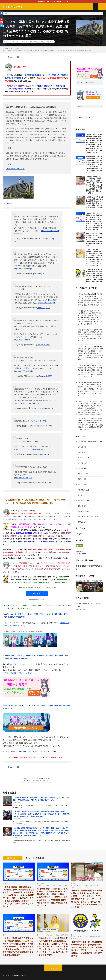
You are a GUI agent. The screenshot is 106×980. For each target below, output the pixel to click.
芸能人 (58, 935)
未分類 (80, 495)
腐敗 (51, 42)
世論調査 (53, 885)
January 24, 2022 (44, 308)
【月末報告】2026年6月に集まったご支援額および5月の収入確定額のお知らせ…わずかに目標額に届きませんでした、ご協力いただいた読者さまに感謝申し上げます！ (95, 203)
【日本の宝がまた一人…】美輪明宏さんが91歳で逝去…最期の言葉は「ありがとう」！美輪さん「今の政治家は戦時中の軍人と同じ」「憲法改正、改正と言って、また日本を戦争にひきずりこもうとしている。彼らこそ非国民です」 (94, 258)
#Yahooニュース (20, 449)
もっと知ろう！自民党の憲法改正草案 (90, 442)
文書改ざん (42, 42)
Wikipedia (10, 203)
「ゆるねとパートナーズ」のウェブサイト (25, 752)
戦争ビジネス (51, 935)
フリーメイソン (84, 937)
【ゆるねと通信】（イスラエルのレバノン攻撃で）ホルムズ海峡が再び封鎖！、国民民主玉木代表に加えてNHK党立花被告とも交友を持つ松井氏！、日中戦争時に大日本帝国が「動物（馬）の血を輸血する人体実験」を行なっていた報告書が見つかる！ (90, 317)
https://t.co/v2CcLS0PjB (23, 269)
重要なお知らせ (83, 522)
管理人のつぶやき (84, 511)
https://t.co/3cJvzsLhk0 (35, 449)
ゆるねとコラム (83, 447)
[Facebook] (2, 13)
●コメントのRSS (81, 554)
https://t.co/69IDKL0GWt (50, 231)
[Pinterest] (2, 19)
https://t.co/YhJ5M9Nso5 (23, 340)
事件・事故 (29, 42)
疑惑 (48, 42)
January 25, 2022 (43, 274)
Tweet (10, 57)
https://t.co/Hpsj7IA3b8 (31, 403)
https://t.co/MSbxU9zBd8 (23, 371)
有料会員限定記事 (84, 490)
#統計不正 (18, 234)
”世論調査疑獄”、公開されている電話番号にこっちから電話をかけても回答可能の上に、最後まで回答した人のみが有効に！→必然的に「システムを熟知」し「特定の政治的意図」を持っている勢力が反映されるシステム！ (94, 165)
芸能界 (62, 935)
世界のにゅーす (83, 474)
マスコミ (41, 885)
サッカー (75, 885)
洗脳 (66, 885)
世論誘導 (47, 885)
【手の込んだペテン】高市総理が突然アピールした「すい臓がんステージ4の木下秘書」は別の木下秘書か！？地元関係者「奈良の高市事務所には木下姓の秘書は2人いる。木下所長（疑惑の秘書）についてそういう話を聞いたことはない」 (90, 353)
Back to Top (53, 968)
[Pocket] (2, 22)
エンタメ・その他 (84, 458)
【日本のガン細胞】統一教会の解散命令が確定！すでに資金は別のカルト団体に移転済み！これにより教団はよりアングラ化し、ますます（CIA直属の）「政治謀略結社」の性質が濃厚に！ (95, 276)
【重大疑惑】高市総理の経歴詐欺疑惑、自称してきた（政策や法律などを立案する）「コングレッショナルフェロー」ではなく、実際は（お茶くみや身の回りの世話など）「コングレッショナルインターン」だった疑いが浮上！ (90, 389)
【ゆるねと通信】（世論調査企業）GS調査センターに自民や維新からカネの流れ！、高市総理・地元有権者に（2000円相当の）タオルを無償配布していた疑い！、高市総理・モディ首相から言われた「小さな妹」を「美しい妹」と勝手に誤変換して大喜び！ (18, 897)
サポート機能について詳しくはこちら (18, 673)
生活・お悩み (82, 506)
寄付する (37, 594)
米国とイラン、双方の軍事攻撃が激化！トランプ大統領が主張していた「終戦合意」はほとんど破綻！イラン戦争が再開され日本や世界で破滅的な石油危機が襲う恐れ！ (94, 239)
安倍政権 (36, 42)
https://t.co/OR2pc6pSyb (23, 478)
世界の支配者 (88, 885)
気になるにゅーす (84, 501)
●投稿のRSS (79, 552)
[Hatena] (2, 25)
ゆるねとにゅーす (85, 117)
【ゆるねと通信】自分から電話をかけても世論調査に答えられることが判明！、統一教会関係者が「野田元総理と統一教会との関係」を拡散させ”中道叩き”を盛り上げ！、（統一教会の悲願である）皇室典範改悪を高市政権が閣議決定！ (94, 221)
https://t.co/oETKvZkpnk (46, 303)
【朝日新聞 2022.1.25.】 (15, 169)
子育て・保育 (82, 479)
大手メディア (60, 885)
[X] (2, 16)
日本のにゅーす (19, 42)
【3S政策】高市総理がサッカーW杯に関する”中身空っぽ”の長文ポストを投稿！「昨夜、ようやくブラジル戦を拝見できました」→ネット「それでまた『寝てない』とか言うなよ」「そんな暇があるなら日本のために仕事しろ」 (94, 185)
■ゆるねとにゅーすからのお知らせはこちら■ (53, 2)
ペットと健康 (82, 468)
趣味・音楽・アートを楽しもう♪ (88, 517)
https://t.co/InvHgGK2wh (39, 421)
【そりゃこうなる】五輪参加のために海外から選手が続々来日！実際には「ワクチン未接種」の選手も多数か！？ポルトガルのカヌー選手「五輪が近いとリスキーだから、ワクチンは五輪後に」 (41, 814)
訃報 (66, 935)
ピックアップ (82, 463)
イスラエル (76, 937)
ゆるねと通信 (82, 452)
